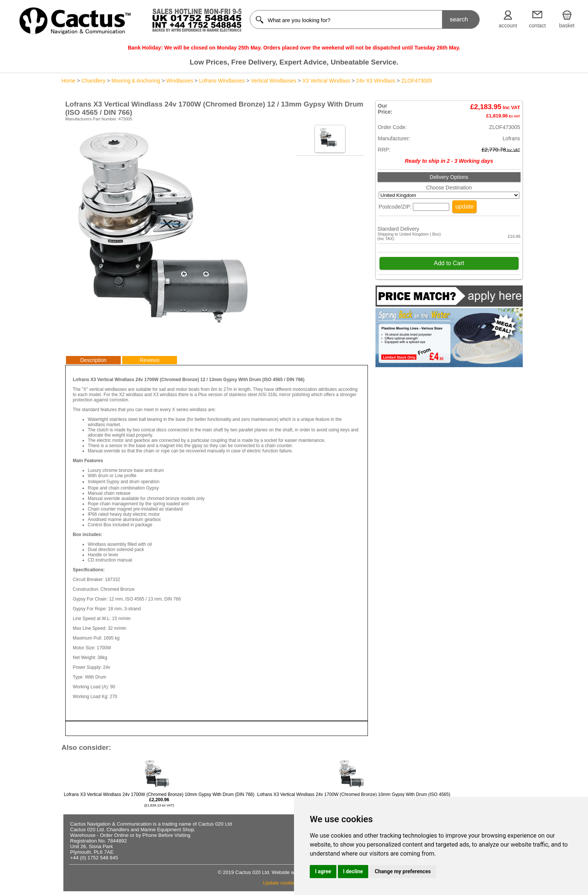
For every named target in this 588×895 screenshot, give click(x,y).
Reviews (150, 360)
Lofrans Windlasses (222, 81)
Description (93, 360)
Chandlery (93, 81)
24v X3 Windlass (376, 81)
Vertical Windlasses (274, 81)
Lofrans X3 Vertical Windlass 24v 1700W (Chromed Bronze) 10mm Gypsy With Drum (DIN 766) (159, 800)
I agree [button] (323, 871)
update (464, 206)
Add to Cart (449, 263)
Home (68, 81)
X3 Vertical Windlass (326, 81)
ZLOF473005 (417, 81)
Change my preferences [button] (403, 871)
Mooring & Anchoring (136, 81)
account (508, 26)
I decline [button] (353, 871)
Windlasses (180, 81)
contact (537, 26)
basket (567, 26)
